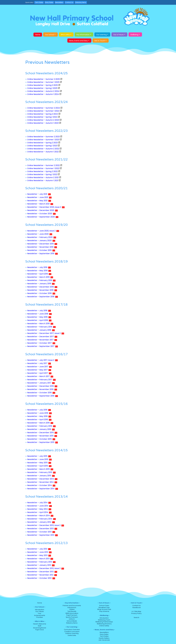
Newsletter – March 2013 (38, 559)
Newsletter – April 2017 (38, 373)
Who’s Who (65, 35)
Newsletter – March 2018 (38, 324)
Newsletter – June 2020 (38, 234)
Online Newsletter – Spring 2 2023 (42, 143)
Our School (50, 35)
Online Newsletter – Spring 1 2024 (42, 117)
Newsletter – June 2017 (38, 367)
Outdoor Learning (72, 633)
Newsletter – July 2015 (37, 456)
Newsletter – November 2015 (40, 436)
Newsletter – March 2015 (38, 469)
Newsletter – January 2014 (39, 522)
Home (38, 35)
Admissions (72, 607)
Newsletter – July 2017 (37, 363)
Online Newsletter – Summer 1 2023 (43, 140)
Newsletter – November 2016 (40, 389)
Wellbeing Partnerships (104, 622)
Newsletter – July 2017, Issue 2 (41, 360)
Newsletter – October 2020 (40, 214)
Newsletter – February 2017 (40, 380)
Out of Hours (118, 35)
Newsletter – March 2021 (38, 204)
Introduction (40, 610)
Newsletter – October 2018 (39, 293)
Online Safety (104, 626)
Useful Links (72, 635)
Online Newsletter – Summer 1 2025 (43, 82)
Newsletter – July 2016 (37, 410)
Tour (40, 613)
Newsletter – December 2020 (41, 210)
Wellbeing (134, 35)
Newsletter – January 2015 (39, 476)
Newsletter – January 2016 (39, 429)
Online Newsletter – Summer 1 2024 (43, 111)
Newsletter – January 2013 (39, 565)
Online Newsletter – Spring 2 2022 (42, 171)
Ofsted (72, 609)
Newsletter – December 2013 (40, 529)
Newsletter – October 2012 (39, 578)
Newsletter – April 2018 (38, 320)
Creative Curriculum (72, 632)
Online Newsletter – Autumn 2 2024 (43, 91)
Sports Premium (72, 617)
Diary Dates (49, 2)
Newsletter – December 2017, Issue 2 (44, 333)
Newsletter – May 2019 (37, 271)
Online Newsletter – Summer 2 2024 (44, 108)
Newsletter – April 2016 (38, 420)
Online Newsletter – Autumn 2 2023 (43, 120)
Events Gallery (104, 638)
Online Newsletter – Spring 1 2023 (42, 146)
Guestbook (136, 607)
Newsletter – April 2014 (38, 512)
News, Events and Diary (78, 41)
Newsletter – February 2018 (40, 327)
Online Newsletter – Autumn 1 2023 (43, 123)
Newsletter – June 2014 (38, 506)
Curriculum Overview (72, 630)
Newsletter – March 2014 (38, 516)
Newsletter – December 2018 (40, 287)
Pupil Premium (72, 615)
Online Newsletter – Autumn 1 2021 (43, 180)
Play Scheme (104, 611)
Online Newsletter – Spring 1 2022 (42, 174)
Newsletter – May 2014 (37, 509)
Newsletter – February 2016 (40, 426)
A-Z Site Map (136, 611)
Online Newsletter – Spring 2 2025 (42, 85)
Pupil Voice (40, 630)
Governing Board (40, 628)
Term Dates (39, 2)
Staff (40, 626)
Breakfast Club (104, 607)
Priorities (40, 617)
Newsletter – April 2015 (38, 466)
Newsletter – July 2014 (37, 503)
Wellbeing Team (104, 620)
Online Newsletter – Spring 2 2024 (43, 114)
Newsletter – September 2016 (41, 396)
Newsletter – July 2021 (37, 194)
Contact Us (69, 2)
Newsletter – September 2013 (41, 535)
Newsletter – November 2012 (40, 575)
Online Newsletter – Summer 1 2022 (43, 168)
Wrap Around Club (104, 609)
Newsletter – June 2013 (38, 552)
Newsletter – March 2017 (38, 376)
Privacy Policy (136, 613)
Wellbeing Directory (104, 624)
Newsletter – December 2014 (41, 479)
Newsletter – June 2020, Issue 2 (41, 231)
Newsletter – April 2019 (37, 274)
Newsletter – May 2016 (37, 416)
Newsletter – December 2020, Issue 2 (44, 207)
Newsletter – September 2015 (41, 442)
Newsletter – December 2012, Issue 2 (44, 568)
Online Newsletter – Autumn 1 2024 (43, 94)
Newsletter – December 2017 (40, 337)
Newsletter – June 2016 (38, 413)
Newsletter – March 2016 (38, 423)
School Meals (72, 621)
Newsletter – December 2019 (40, 244)
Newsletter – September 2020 (41, 217)
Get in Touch (100, 41)
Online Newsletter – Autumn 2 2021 (43, 177)
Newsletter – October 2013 (39, 532)
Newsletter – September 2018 (41, 297)
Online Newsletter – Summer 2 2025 (43, 79)
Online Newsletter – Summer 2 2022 (43, 165)
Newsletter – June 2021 (38, 197)
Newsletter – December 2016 (40, 386)
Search (136, 617)
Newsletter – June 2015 (38, 459)
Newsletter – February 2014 (40, 519)
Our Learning (101, 35)
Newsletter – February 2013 (40, 562)
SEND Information (72, 613)
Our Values (40, 611)
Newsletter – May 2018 (37, 317)
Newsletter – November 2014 (40, 482)
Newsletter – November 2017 (40, 340)
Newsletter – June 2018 (38, 314)
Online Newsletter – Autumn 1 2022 (43, 152)
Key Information (83, 35)
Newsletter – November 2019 (40, 247)
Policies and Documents (72, 606)
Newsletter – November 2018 (40, 290)
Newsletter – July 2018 (37, 311)
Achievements (40, 615)
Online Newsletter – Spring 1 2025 (42, 88)
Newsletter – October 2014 (39, 485)
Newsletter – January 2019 (39, 284)
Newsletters (59, 2)
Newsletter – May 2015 (37, 463)
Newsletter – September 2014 (41, 489)
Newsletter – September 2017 (41, 346)
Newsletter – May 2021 (37, 201)
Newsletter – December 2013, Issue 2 (44, 525)
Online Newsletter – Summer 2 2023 (43, 137)
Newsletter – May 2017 (37, 370)
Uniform (72, 619)
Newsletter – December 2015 (40, 433)
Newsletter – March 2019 (38, 277)
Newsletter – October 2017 (39, 343)
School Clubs (104, 606)
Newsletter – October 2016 (39, 393)
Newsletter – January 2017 (39, 383)
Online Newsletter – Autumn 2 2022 (43, 149)
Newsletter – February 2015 (40, 472)
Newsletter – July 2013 (37, 549)
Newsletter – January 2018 (39, 330)
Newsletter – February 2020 (40, 237)
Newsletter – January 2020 (39, 240)
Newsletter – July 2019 (37, 267)
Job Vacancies (104, 640)
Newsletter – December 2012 (40, 572)
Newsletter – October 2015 (39, 439)
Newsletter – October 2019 (39, 250)
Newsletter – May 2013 (37, 555)
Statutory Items (81, 2)
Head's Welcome (40, 624)
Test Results (72, 611)
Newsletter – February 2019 (40, 280)
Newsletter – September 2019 (41, 254)
